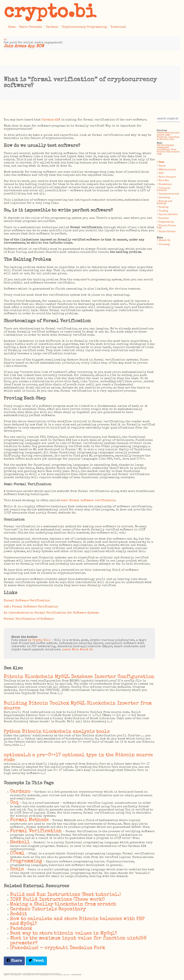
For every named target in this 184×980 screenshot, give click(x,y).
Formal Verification (36, 831)
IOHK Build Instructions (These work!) (57, 900)
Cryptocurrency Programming (84, 27)
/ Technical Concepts (164, 189)
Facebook (21, 929)
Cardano (52, 27)
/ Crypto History (166, 232)
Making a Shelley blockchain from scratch (63, 904)
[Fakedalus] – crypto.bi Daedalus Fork (58, 948)
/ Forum (161, 166)
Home (12, 27)
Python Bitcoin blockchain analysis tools (57, 732)
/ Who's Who (163, 181)
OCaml (17, 853)
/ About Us (164, 240)
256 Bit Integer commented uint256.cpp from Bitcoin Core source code (168, 150)
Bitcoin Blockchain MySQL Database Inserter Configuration (79, 677)
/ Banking (163, 207)
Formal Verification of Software (29, 619)
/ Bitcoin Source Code (166, 227)
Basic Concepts (31, 27)
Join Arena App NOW (24, 46)
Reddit (18, 914)
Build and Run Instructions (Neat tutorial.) (65, 895)
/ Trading (162, 211)
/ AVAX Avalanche (166, 170)
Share (14, 961)
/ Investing (163, 198)
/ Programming (165, 222)
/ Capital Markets (167, 215)
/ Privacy (163, 244)
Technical (118, 27)
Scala (17, 869)
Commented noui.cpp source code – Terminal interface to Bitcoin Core (168, 136)
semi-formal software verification (88, 501)
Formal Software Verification (27, 601)
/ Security (163, 218)
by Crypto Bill (39, 640)
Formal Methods (29, 820)
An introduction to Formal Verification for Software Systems (51, 613)
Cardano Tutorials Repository (48, 909)
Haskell (20, 842)
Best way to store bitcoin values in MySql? (64, 934)
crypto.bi (50, 13)
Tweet (36, 961)
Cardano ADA (51, 120)
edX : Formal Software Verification (31, 607)
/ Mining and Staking (164, 202)
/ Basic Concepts (166, 177)
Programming (26, 861)
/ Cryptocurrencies (168, 194)
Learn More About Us (78, 650)
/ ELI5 (160, 173)
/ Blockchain (164, 184)
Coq (14, 803)
